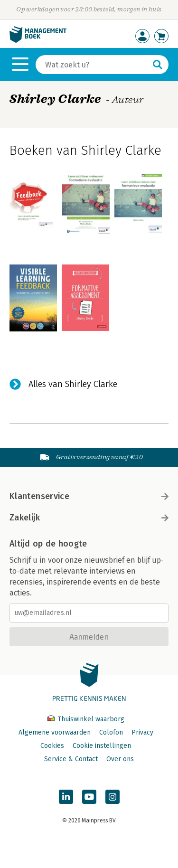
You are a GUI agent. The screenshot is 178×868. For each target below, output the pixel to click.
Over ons (120, 759)
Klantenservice (89, 496)
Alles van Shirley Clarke (73, 384)
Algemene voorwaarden (55, 732)
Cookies (52, 746)
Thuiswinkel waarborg (86, 719)
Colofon (111, 732)
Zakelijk (89, 518)
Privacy (142, 732)
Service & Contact (71, 759)
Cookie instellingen (102, 746)
